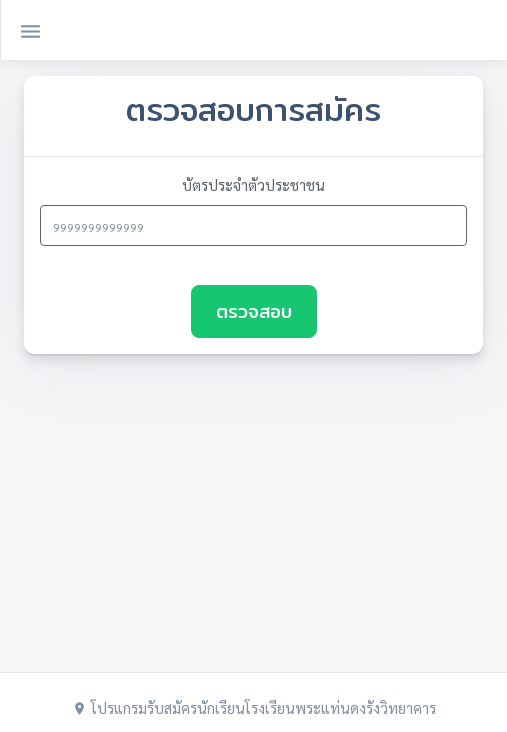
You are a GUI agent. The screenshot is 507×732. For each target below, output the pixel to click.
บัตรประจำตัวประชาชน (253, 184)
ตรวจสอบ (254, 311)
